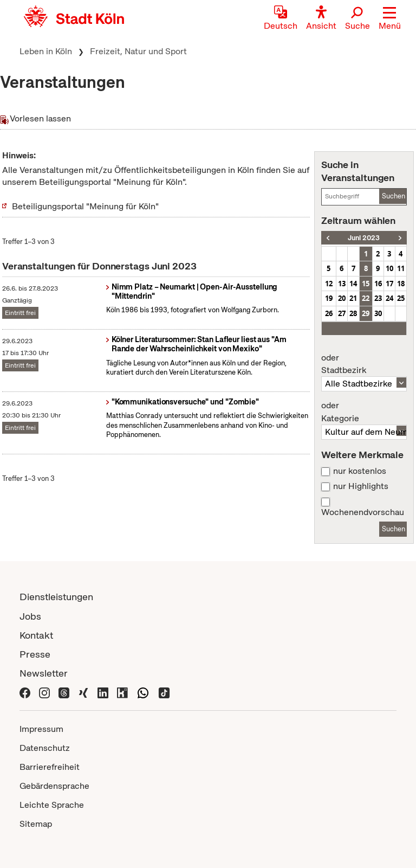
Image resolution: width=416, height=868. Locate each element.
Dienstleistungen (56, 597)
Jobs (30, 616)
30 (378, 313)
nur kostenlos (360, 471)
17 (389, 284)
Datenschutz (45, 748)
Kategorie (364, 412)
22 (366, 298)
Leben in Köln (46, 51)
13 (342, 284)
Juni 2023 (364, 238)
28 (353, 313)
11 (401, 268)
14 (353, 284)
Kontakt (36, 635)
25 (401, 298)
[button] (390, 19)
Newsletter (44, 673)
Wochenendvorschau (363, 512)
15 (366, 284)
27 (342, 313)
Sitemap (36, 824)
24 (389, 298)
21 (353, 298)
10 (389, 268)
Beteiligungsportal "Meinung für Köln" (85, 206)
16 (378, 284)
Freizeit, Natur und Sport (138, 51)
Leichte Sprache (52, 805)
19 (329, 298)
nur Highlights (361, 486)
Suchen (394, 196)
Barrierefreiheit (50, 767)
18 (401, 284)
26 (329, 313)
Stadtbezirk (364, 364)
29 (366, 313)
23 (378, 298)
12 (329, 284)
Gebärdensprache (54, 786)
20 (342, 298)
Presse (35, 654)
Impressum (41, 729)
